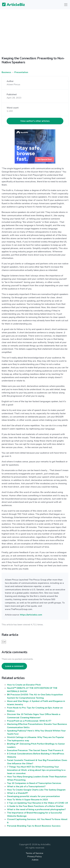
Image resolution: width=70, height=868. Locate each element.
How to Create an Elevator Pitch (24, 685)
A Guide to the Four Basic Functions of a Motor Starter (35, 806)
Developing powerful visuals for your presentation (33, 796)
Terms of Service (35, 853)
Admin (35, 860)
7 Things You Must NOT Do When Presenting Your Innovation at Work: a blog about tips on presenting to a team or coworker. (36, 770)
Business (6, 72)
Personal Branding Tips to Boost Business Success (34, 826)
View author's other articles (35, 121)
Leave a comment (14, 666)
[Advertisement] (35, 31)
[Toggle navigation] (66, 5)
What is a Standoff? (18, 793)
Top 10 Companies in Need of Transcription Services (34, 783)
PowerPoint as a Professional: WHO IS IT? (29, 721)
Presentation (21, 72)
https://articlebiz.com (31, 615)
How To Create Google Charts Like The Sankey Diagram (36, 790)
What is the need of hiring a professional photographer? (36, 809)
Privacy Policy (35, 857)
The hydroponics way (18, 741)
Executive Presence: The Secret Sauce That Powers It (35, 750)
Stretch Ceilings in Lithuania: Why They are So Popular (35, 737)
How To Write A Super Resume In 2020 (27, 800)
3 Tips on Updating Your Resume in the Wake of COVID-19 (37, 803)
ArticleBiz (12, 5)
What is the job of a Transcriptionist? (26, 787)
